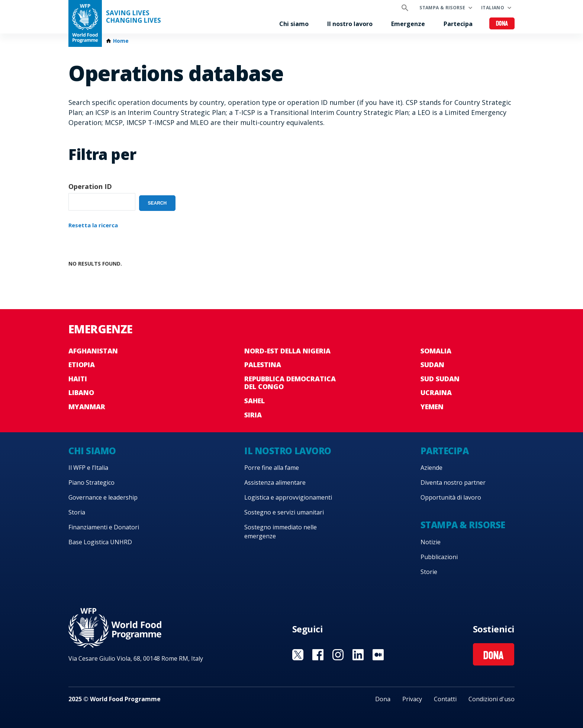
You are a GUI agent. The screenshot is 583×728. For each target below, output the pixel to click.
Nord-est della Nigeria (287, 351)
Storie (429, 572)
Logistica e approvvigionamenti (288, 497)
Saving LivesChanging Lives (133, 17)
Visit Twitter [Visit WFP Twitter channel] (298, 655)
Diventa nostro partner (453, 482)
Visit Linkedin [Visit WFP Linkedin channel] (358, 655)
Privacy (412, 699)
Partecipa (458, 24)
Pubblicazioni (439, 557)
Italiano (493, 8)
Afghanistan (93, 351)
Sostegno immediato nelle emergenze (281, 532)
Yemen (432, 407)
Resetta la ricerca (93, 225)
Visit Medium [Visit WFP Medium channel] (378, 655)
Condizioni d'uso (492, 699)
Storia (77, 512)
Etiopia (82, 365)
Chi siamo (294, 24)
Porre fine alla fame (272, 468)
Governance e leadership (103, 497)
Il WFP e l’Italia (88, 468)
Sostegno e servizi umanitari (284, 512)
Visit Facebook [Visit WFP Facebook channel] (318, 655)
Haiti (78, 379)
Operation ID (90, 186)
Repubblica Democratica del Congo (290, 383)
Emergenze (408, 24)
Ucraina (436, 392)
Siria (253, 415)
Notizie (431, 542)
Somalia (436, 351)
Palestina (263, 365)
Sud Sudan (440, 379)
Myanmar (87, 407)
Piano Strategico (91, 482)
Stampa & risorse (442, 8)
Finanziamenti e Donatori (104, 527)
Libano (81, 392)
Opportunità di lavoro (451, 497)
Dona (502, 24)
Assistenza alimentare (275, 482)
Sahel (255, 401)
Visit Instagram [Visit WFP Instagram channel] (338, 655)
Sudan (432, 365)
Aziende (431, 468)
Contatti (445, 699)
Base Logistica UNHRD (100, 542)
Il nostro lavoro (350, 24)
